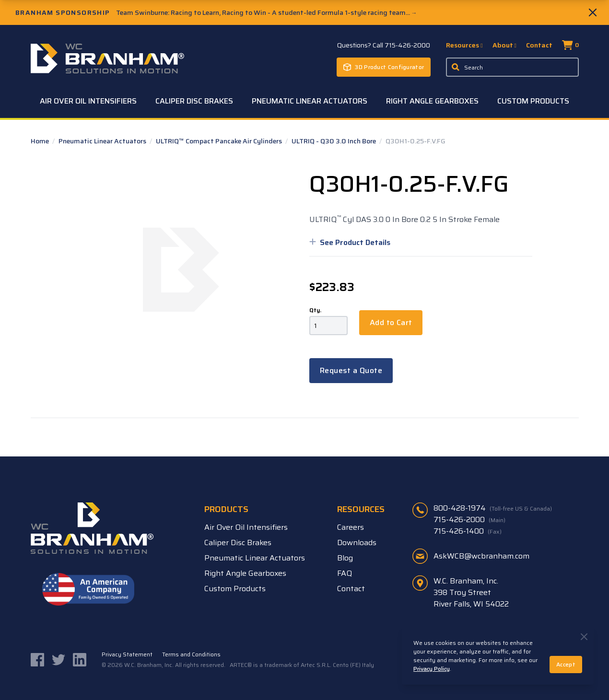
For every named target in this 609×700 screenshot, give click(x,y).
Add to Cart (391, 322)
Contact (539, 45)
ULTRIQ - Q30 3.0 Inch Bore (334, 141)
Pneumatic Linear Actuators (310, 101)
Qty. (315, 310)
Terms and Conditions (191, 654)
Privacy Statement (127, 654)
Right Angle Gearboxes (432, 101)
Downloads (357, 542)
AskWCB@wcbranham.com (481, 556)
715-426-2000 (469, 520)
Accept (566, 664)
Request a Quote (351, 370)
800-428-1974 (493, 508)
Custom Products (533, 101)
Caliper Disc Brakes (194, 101)
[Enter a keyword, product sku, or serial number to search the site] (512, 67)
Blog (345, 558)
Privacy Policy (432, 669)
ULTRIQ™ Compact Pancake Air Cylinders (220, 141)
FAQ (345, 573)
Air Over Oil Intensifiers (88, 101)
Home (41, 141)
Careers (351, 527)
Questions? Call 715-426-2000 (384, 45)
